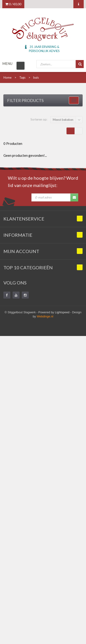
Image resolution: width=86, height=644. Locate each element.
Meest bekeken (63, 120)
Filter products (25, 100)
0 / (13, 4)
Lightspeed (62, 312)
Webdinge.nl (45, 316)
